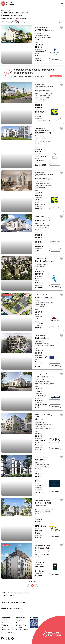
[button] (32, 73)
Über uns (4, 620)
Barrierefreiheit (8, 627)
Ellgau (8, 11)
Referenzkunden (8, 632)
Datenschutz (21, 625)
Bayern (3, 11)
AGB (18, 623)
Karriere (4, 625)
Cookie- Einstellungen (22, 628)
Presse (4, 623)
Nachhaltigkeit (7, 630)
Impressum (20, 620)
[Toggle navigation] (62, 3)
